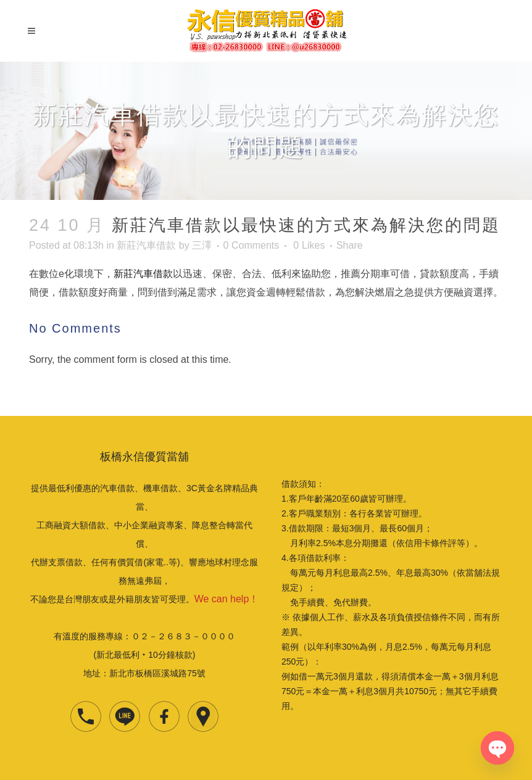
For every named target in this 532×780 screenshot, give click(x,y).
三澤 (202, 245)
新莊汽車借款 (146, 245)
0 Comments (251, 245)
